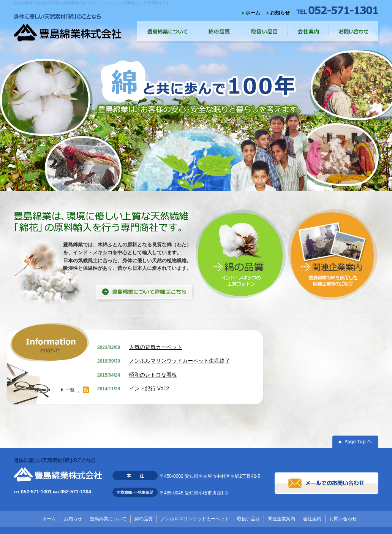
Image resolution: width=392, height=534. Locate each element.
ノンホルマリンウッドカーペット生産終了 (180, 361)
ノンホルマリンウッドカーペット (195, 519)
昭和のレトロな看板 (153, 375)
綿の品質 (144, 519)
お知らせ (280, 13)
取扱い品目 (248, 519)
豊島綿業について (108, 519)
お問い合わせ (343, 519)
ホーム (253, 13)
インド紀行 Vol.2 (149, 388)
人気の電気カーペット (156, 347)
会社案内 (312, 519)
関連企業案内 (281, 519)
